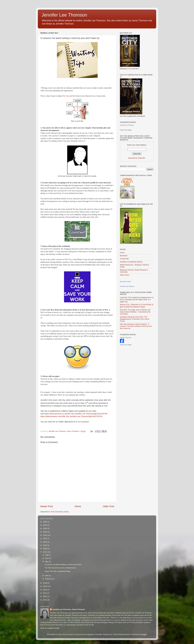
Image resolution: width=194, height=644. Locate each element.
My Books (124, 256)
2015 (45, 586)
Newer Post (47, 506)
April (47, 575)
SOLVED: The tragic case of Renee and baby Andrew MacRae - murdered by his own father (135, 312)
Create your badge (126, 130)
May (47, 562)
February (49, 579)
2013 (45, 593)
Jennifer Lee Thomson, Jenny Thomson (69, 609)
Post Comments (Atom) (60, 512)
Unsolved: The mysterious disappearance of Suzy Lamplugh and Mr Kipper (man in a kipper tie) (137, 299)
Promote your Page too (127, 286)
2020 (45, 542)
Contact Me (124, 259)
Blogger (144, 634)
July (47, 555)
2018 (45, 549)
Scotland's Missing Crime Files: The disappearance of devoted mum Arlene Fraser (135, 319)
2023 (45, 532)
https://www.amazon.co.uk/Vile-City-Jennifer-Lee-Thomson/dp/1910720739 (76, 414)
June (47, 558)
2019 (45, 545)
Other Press (124, 275)
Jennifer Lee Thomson (64, 15)
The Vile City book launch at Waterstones (60, 568)
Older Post (109, 506)
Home (78, 506)
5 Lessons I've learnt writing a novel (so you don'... (64, 564)
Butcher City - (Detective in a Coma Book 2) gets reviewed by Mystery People (137, 306)
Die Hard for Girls (125, 282)
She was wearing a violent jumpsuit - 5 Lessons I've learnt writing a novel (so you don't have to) (136, 326)
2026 (45, 522)
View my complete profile (50, 628)
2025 (45, 525)
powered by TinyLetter (137, 158)
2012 (45, 596)
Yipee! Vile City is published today (58, 571)
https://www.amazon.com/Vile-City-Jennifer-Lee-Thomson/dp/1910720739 (71, 416)
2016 (45, 583)
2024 (45, 528)
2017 (45, 552)
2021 (45, 538)
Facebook (85, 422)
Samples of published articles (131, 262)
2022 (45, 535)
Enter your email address (137, 145)
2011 (45, 600)
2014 (45, 590)
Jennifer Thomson (126, 338)
